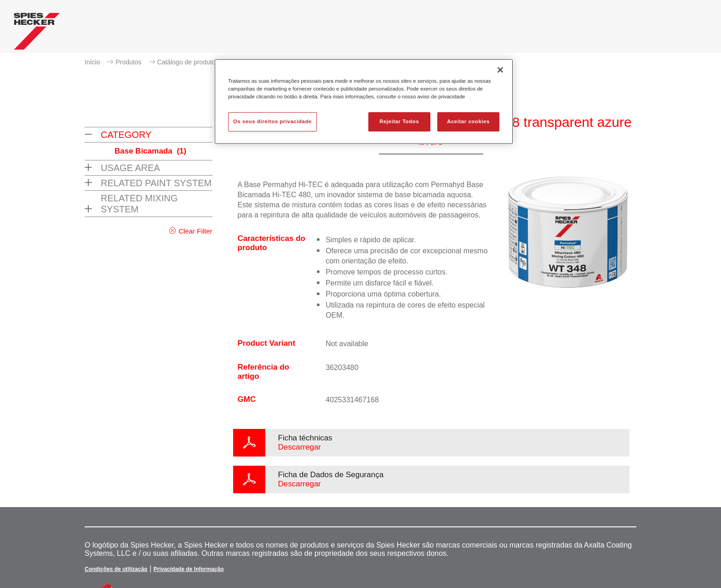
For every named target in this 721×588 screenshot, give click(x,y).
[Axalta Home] (37, 34)
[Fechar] (500, 70)
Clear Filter (195, 231)
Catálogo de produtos (188, 62)
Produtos (128, 62)
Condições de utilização (116, 569)
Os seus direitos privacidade (272, 121)
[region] (364, 102)
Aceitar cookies (468, 121)
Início (92, 62)
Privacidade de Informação (189, 569)
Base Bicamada (150, 151)
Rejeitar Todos (399, 121)
